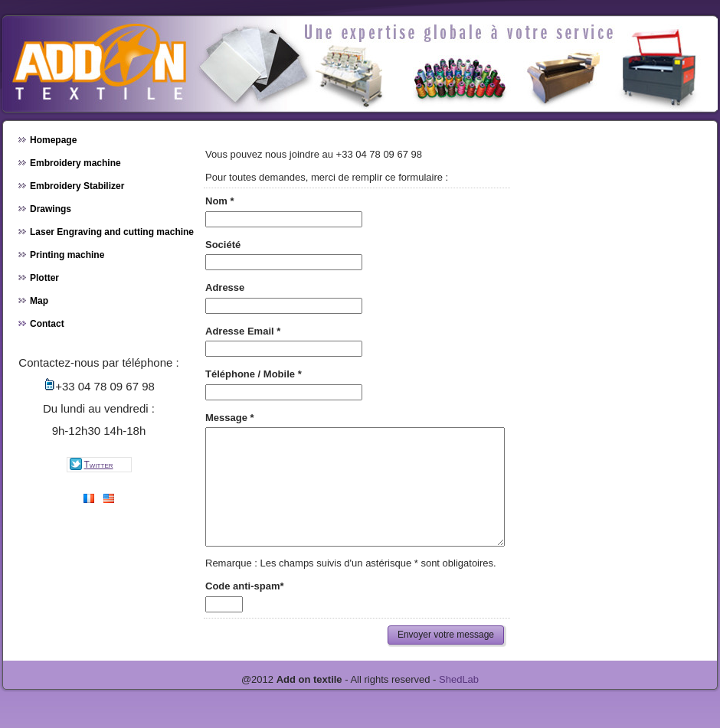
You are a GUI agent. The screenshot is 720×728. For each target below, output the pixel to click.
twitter (90, 464)
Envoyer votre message (446, 658)
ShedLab (459, 702)
